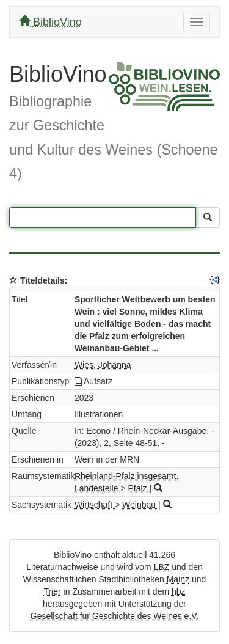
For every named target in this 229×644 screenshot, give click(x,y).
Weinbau (140, 505)
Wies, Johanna (103, 365)
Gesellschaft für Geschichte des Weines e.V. (114, 616)
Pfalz (138, 488)
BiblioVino (50, 22)
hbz (179, 591)
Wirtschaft (95, 505)
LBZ (162, 567)
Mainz (178, 579)
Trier (52, 591)
